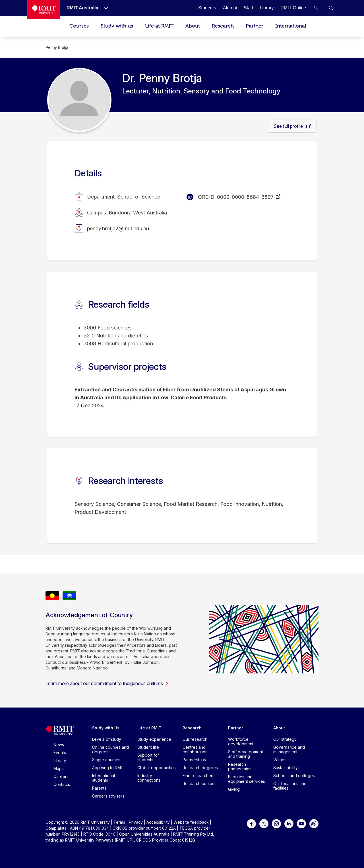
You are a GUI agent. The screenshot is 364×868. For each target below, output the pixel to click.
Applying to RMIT (108, 768)
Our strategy (285, 739)
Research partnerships (240, 766)
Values (280, 760)
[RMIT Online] (293, 8)
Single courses (106, 760)
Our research (195, 739)
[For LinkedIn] (289, 823)
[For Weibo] (314, 823)
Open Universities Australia (144, 834)
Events (60, 753)
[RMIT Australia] (82, 8)
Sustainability (286, 768)
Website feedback (191, 822)
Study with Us (106, 728)
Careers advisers (108, 796)
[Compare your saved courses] (320, 8)
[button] (331, 8)
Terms (119, 822)
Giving (234, 789)
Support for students (148, 757)
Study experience (154, 739)
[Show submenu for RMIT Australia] (104, 8)
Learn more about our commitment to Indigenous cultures (107, 683)
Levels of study (107, 739)
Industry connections (149, 778)
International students (104, 778)
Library (60, 760)
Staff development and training (246, 754)
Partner (255, 26)
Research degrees (200, 768)
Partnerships (194, 760)
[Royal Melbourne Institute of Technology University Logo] (44, 10)
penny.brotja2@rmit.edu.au (118, 229)
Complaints (56, 828)
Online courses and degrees (110, 749)
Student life (148, 747)
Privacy (136, 822)
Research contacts (200, 784)
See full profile (289, 126)
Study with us (117, 26)
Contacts (62, 784)
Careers (61, 776)
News (59, 745)
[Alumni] (230, 8)
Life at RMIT (159, 26)
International (291, 26)
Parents (99, 788)
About (193, 26)
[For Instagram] (276, 823)
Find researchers (198, 776)
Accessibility (158, 822)
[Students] (207, 8)
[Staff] (248, 8)
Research (223, 26)
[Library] (267, 8)
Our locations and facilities (290, 786)
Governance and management (289, 749)
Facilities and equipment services (247, 779)
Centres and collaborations (196, 749)
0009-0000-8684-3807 (245, 197)
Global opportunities (157, 768)
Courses (79, 26)
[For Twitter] (264, 823)
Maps (59, 768)
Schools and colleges (294, 776)
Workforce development (241, 741)
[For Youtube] (301, 823)
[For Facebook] (251, 823)
